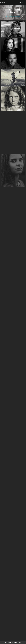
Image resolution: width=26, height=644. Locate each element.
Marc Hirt (4, 3)
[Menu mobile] (21, 3)
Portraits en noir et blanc (14, 16)
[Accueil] (7, 16)
